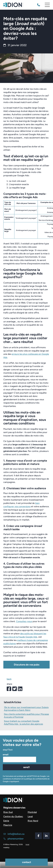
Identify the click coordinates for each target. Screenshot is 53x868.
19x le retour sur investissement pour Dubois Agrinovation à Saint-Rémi (26, 709)
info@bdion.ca (14, 834)
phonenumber (13, 839)
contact (27, 862)
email (6, 755)
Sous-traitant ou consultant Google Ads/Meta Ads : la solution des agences (23, 723)
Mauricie (8, 825)
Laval (30, 816)
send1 (26, 767)
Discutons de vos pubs (27, 665)
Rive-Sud (8, 812)
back (9, 679)
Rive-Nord (33, 821)
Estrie (6, 821)
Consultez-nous (24, 621)
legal (27, 844)
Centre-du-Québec (13, 816)
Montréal (32, 812)
